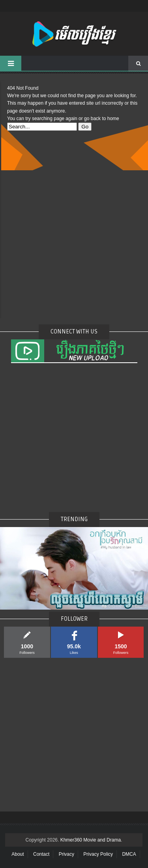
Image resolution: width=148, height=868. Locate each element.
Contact (41, 854)
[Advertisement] (74, 244)
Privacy (67, 854)
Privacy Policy (98, 854)
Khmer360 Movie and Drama (91, 840)
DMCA (129, 854)
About (18, 854)
